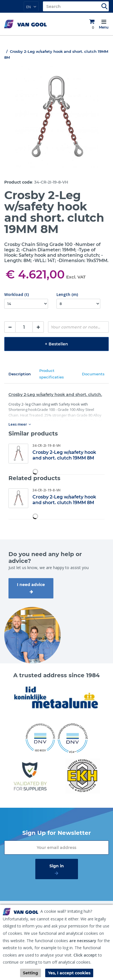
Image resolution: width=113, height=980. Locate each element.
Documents (93, 374)
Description (20, 374)
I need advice (31, 585)
